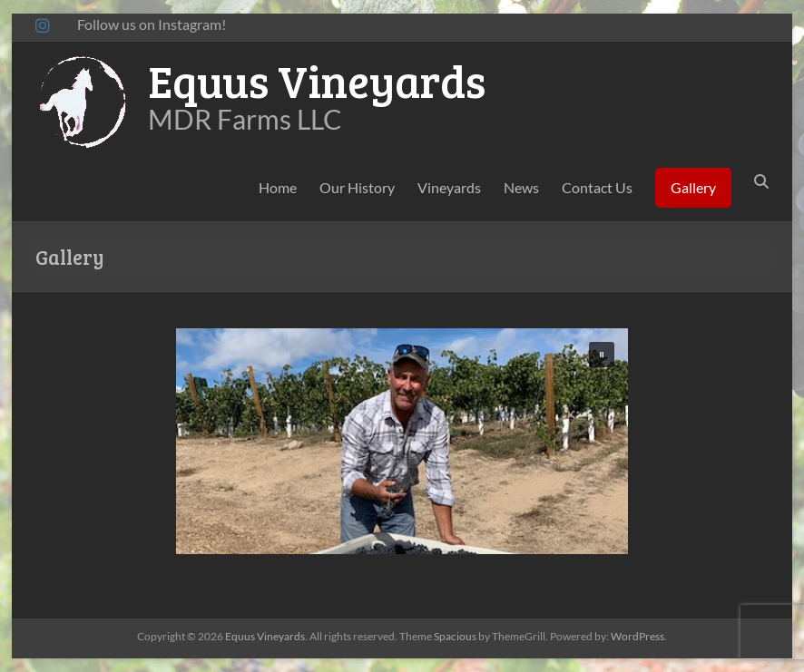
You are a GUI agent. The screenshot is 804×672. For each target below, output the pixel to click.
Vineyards (449, 187)
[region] (402, 441)
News (521, 187)
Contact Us (597, 187)
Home (278, 187)
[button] (602, 355)
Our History (357, 187)
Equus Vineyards (317, 80)
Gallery (693, 187)
